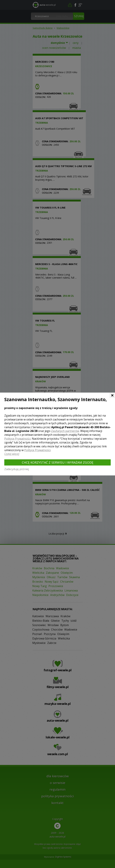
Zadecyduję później (17, 469)
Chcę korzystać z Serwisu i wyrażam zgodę (58, 462)
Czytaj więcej (12, 454)
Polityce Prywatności (17, 439)
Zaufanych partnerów (65, 431)
